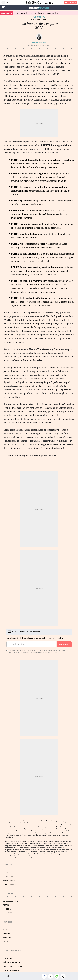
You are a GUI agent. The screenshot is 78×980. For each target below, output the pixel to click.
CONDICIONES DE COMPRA (12, 966)
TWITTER (6, 930)
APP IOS (5, 872)
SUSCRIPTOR (7, 913)
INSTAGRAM (7, 938)
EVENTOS (6, 905)
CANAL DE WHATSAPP (10, 884)
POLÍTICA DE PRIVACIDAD (12, 962)
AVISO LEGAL (7, 958)
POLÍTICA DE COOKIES (11, 970)
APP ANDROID (8, 876)
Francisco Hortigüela (39, 42)
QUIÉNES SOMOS (9, 880)
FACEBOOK (7, 934)
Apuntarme (64, 644)
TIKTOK (5, 942)
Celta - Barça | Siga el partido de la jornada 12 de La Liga (39, 13)
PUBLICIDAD (7, 909)
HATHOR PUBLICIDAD (10, 901)
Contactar (8, 893)
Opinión (39, 17)
